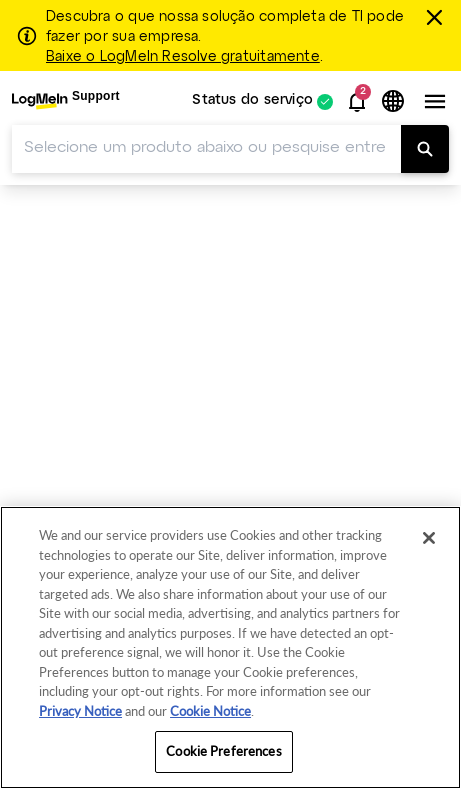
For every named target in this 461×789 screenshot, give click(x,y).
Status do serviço (252, 101)
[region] (230, 647)
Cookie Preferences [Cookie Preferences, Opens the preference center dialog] (223, 751)
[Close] (429, 538)
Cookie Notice (210, 711)
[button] (357, 102)
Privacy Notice (80, 711)
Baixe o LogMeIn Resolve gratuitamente (183, 57)
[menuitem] (66, 101)
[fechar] (437, 17)
